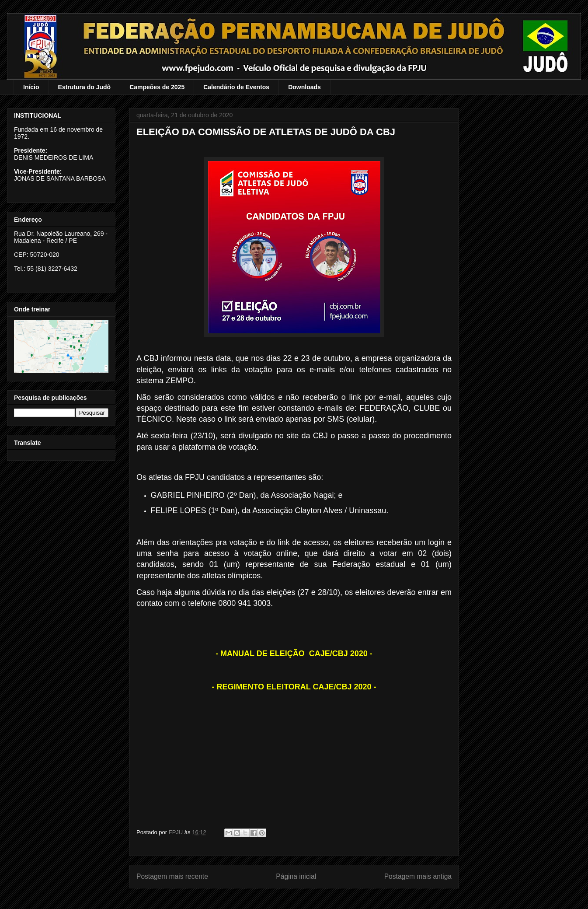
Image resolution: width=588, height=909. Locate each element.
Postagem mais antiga (418, 876)
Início (31, 87)
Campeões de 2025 (157, 87)
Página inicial (296, 876)
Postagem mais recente (172, 876)
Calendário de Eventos (236, 87)
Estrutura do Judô (85, 87)
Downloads (304, 87)
